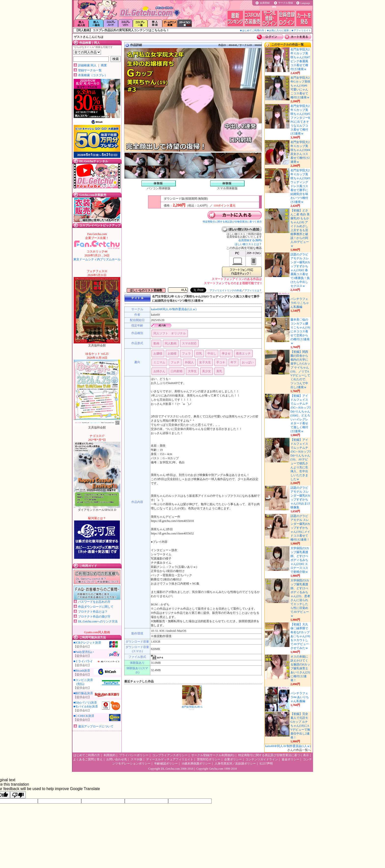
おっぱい (248, 362)
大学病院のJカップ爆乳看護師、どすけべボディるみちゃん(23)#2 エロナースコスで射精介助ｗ (300, 560)
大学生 (192, 371)
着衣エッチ (243, 353)
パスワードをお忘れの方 (94, 602)
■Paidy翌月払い (84, 652)
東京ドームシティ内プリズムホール (97, 255)
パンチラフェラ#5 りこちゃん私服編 (300, 303)
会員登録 (265, 3)
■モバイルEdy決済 (86, 706)
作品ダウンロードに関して (96, 607)
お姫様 (172, 353)
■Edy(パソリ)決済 (85, 703)
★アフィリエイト (301, 30)
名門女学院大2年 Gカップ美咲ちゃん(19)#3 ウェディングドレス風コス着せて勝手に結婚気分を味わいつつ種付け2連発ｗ (300, 186)
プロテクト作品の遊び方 (94, 617)
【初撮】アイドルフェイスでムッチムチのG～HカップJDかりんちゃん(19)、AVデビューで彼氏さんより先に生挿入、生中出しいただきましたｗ (301, 459)
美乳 (219, 371)
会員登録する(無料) (250, 240)
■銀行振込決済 (83, 693)
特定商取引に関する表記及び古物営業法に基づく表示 (232, 222)
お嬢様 (158, 353)
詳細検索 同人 (87, 65)
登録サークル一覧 (90, 70)
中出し (212, 353)
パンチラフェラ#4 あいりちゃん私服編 (300, 697)
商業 (104, 65)
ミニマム (159, 362)
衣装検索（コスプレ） (93, 75)
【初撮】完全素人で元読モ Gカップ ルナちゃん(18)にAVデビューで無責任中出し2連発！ (300, 726)
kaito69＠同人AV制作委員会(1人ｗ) (174, 309)
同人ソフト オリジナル (170, 333)
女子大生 (205, 362)
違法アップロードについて (96, 726)
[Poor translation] (18, 795)
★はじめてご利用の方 (252, 30)
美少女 (206, 371)
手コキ (221, 362)
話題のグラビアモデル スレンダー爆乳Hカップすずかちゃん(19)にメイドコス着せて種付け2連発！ (300, 528)
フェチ (175, 362)
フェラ (186, 353)
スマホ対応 (189, 343)
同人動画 (171, 343)
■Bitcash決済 (82, 671)
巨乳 (199, 353)
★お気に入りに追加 (278, 30)
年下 (234, 362)
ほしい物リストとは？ (248, 244)
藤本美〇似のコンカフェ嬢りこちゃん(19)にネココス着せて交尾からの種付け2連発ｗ (300, 331)
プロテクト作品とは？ (93, 612)
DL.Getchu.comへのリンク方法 (98, 621)
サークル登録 (286, 3)
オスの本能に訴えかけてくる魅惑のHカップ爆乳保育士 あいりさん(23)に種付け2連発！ (300, 668)
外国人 (189, 362)
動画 (156, 343)
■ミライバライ (83, 661)
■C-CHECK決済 (84, 716)
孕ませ (226, 353)
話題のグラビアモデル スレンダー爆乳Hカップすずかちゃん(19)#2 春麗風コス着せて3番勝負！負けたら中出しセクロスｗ (300, 270)
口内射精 (177, 371)
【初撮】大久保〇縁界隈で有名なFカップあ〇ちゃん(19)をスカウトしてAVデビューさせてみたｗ (300, 636)
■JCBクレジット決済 (87, 643)
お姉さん (159, 371)
